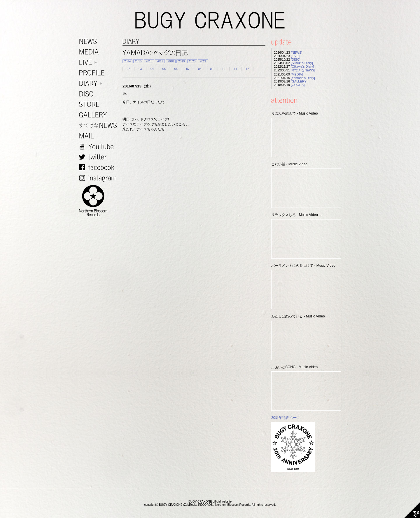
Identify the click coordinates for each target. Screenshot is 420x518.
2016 (149, 61)
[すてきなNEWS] (303, 70)
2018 (171, 61)
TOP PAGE (412, 510)
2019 (181, 61)
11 (236, 69)
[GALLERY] (299, 81)
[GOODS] (298, 85)
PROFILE (99, 73)
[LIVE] (295, 56)
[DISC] (295, 59)
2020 (192, 61)
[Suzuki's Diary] (302, 63)
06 (176, 69)
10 (224, 69)
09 (212, 69)
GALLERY (99, 115)
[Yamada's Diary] (303, 78)
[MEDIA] (297, 74)
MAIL (99, 136)
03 (140, 69)
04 (152, 69)
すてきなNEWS (99, 125)
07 (188, 69)
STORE (99, 105)
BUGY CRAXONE (210, 20)
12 (247, 69)
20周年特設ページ (285, 418)
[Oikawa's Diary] (302, 66)
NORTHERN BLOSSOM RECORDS (99, 201)
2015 (138, 61)
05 (164, 69)
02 (128, 69)
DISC (99, 94)
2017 (160, 61)
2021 (203, 61)
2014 (127, 61)
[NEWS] (296, 52)
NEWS (99, 42)
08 (200, 69)
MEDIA (99, 52)
